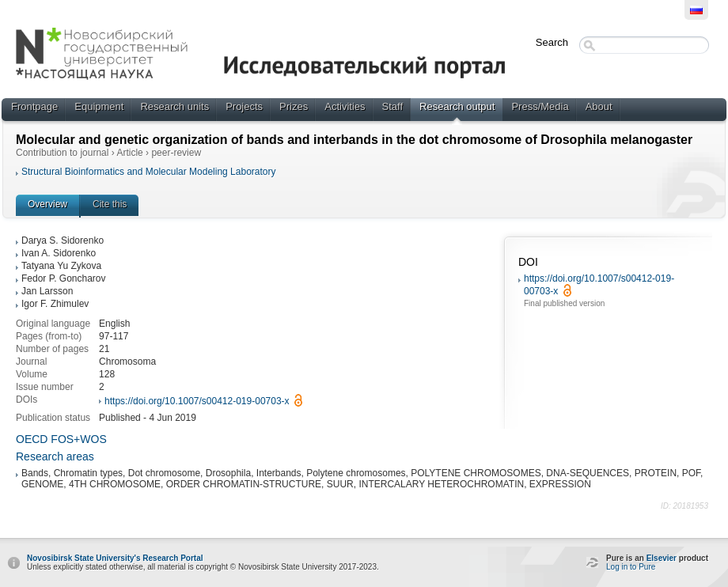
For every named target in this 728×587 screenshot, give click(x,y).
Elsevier (662, 558)
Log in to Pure (631, 567)
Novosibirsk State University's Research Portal (115, 558)
